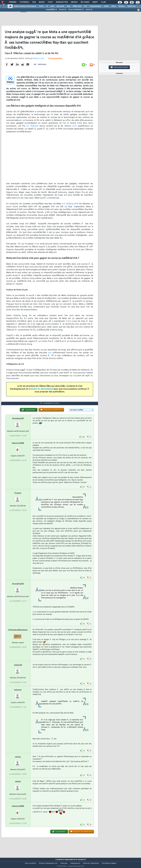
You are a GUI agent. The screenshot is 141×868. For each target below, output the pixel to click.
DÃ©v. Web (77, 6)
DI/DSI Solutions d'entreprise (25, 6)
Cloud (41, 6)
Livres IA (89, 10)
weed (18, 787)
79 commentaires (55, 60)
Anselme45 (18, 424)
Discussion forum (119, 67)
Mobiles (122, 6)
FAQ (34, 2)
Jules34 (18, 670)
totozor (18, 695)
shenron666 (18, 448)
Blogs (42, 2)
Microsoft (60, 6)
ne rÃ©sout (32, 128)
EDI (86, 6)
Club (103, 2)
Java (68, 6)
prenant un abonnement (41, 391)
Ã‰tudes (85, 2)
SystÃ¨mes (131, 6)
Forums (13, 2)
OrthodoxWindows (18, 635)
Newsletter (62, 2)
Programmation (95, 6)
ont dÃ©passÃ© (70, 205)
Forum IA (62, 10)
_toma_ (18, 762)
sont (74, 128)
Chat (50, 2)
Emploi (74, 2)
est (50, 355)
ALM (52, 6)
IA (47, 6)
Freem (18, 498)
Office (114, 6)
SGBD (106, 6)
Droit (95, 2)
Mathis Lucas (39, 60)
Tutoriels (24, 2)
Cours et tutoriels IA (76, 10)
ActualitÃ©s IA (51, 10)
